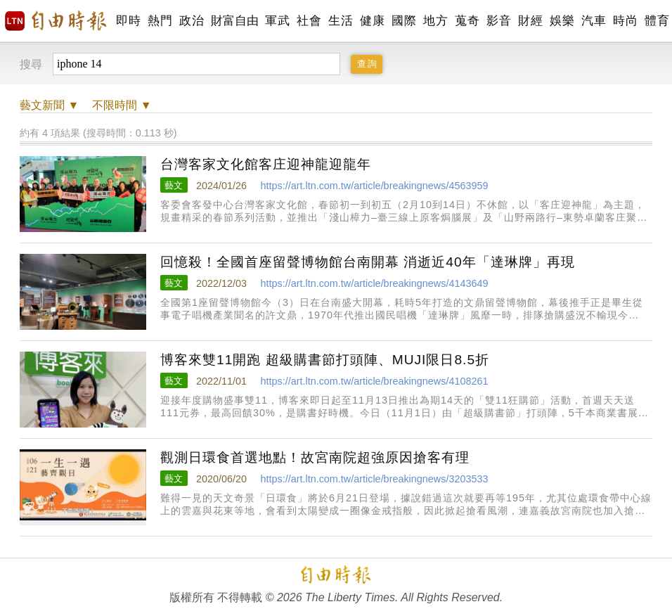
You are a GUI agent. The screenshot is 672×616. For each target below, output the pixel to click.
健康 (372, 21)
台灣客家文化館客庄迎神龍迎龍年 (266, 164)
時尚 (625, 21)
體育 (657, 21)
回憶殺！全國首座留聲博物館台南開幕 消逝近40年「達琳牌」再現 (368, 262)
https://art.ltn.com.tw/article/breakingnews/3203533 (374, 479)
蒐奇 (467, 21)
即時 (128, 21)
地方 (435, 21)
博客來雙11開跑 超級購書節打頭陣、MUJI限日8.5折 (325, 360)
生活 (341, 21)
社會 (309, 21)
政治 (192, 21)
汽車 (594, 21)
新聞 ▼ (49, 105)
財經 (530, 21)
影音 (499, 21)
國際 (404, 21)
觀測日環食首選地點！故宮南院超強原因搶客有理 (315, 457)
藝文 (174, 185)
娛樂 (562, 21)
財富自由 (234, 21)
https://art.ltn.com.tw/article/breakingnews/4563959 (374, 186)
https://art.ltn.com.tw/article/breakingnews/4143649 (374, 283)
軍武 (277, 21)
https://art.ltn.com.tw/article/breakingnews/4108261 (374, 381)
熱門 (160, 21)
